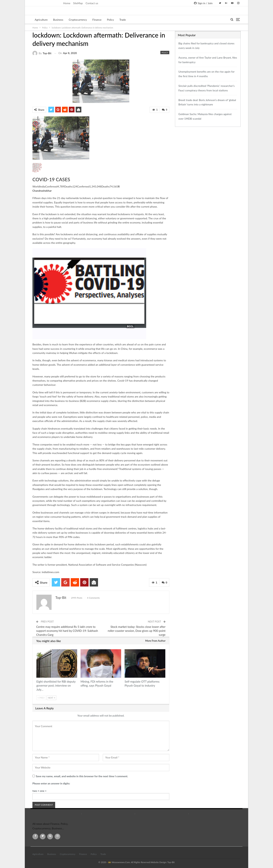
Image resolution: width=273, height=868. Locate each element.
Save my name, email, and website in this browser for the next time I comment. (82, 776)
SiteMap (78, 3)
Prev (41, 698)
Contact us (92, 3)
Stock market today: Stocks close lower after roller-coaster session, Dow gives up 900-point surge (137, 631)
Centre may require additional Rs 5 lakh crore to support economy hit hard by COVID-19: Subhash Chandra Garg (67, 631)
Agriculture (41, 20)
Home (67, 3)
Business (58, 20)
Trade (123, 20)
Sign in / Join (203, 3)
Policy (110, 20)
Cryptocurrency (78, 20)
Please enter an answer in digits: (51, 783)
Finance (97, 20)
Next (51, 698)
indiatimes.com (50, 572)
